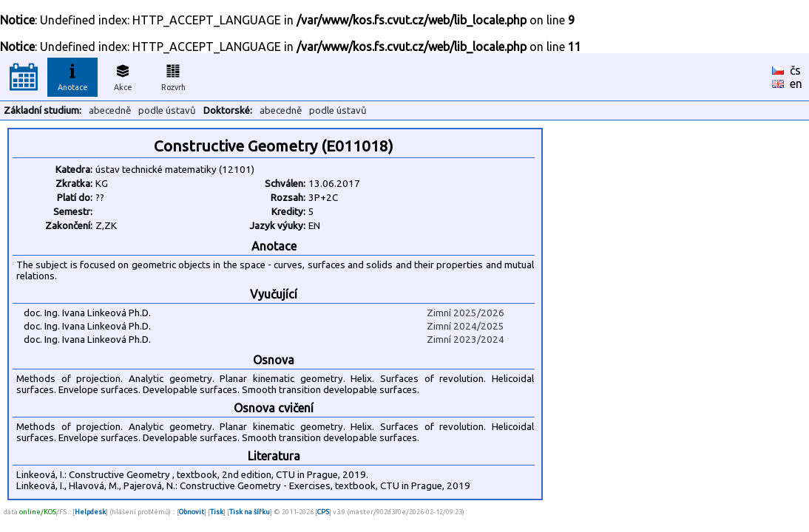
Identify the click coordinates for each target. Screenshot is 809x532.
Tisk (217, 512)
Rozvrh (173, 75)
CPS (323, 512)
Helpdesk (90, 512)
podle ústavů (167, 110)
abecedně (110, 110)
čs (795, 70)
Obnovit (192, 512)
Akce (123, 75)
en (796, 83)
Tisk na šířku (250, 512)
